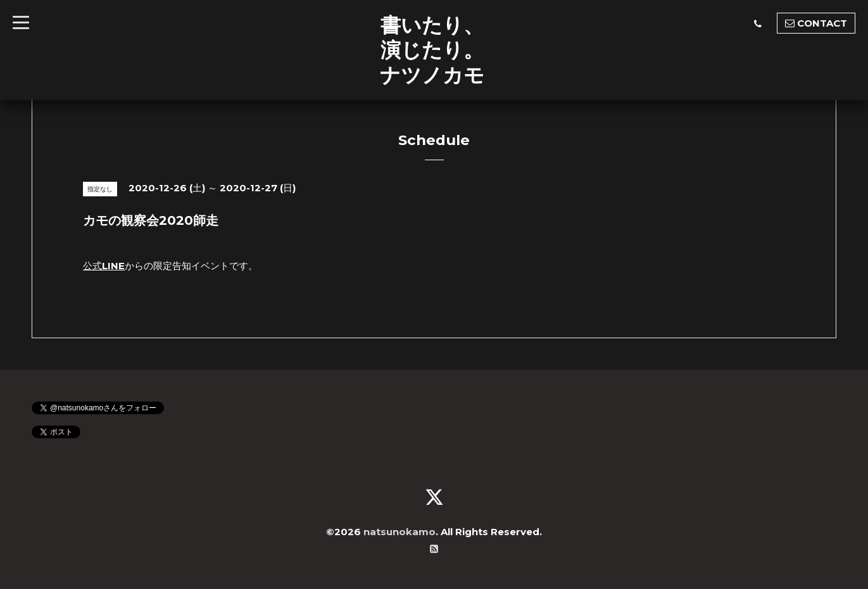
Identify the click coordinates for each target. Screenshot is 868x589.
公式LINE (104, 266)
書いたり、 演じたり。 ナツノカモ (432, 50)
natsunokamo (399, 532)
